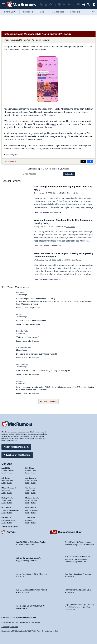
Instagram (13, 155)
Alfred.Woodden (24, 348)
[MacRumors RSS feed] (74, 4)
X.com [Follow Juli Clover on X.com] (9, 482)
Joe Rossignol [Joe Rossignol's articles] (31, 477)
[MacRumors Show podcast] (41, 4)
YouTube (11, 531)
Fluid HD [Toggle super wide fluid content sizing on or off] (40, 631)
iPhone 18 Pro (10, 12)
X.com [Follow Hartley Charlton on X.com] (9, 502)
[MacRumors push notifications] (69, 4)
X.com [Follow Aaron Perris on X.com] (33, 522)
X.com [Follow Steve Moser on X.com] (9, 522)
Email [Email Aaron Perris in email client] (28, 522)
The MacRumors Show (70, 531)
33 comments (11, 162)
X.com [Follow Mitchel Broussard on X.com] (9, 492)
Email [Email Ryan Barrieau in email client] (28, 512)
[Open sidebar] (94, 5)
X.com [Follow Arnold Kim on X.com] (9, 472)
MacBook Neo (58, 12)
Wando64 (20, 292)
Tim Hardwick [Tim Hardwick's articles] (31, 487)
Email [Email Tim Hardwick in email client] (28, 492)
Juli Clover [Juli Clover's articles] (6, 477)
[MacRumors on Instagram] (46, 4)
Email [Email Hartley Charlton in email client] (4, 502)
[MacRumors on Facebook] (51, 4)
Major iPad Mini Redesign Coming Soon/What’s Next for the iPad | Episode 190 (79, 606)
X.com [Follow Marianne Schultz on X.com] (33, 502)
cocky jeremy (22, 364)
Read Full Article (41, 212)
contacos (20, 381)
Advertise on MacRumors (17, 454)
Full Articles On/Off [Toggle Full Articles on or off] (23, 631)
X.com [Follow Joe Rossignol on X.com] (33, 482)
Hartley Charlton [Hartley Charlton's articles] (8, 497)
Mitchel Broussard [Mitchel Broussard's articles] (9, 487)
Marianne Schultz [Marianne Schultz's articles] (32, 497)
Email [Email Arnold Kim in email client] (4, 472)
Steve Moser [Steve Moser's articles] (6, 517)
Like (30, 308)
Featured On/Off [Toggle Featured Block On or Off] (8, 631)
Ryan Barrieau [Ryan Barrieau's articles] (31, 507)
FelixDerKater (22, 331)
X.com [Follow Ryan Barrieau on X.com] (33, 512)
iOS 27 (43, 12)
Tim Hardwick (44, 40)
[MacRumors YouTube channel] (64, 4)
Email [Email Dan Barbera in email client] (4, 512)
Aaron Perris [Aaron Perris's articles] (30, 517)
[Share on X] (83, 162)
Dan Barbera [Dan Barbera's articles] (6, 507)
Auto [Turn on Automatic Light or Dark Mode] (47, 631)
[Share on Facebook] (90, 162)
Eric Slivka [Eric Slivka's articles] (30, 467)
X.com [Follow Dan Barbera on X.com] (9, 512)
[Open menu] (3, 4)
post (54, 124)
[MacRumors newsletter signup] (78, 4)
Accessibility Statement (10, 627)
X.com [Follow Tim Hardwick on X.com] (33, 492)
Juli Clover (71, 227)
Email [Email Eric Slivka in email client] (28, 472)
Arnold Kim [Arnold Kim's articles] (6, 467)
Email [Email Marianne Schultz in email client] (28, 502)
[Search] (89, 5)
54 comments (55, 212)
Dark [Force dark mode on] (56, 631)
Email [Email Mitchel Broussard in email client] (4, 492)
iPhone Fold (28, 12)
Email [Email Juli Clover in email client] (4, 482)
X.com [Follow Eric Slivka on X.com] (33, 472)
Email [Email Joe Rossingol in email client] (28, 482)
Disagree (37, 308)
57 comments (55, 246)
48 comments (55, 279)
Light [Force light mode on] (52, 631)
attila (18, 314)
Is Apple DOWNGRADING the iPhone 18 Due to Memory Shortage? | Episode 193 (77, 558)
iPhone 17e (75, 12)
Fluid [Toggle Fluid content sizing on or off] (34, 631)
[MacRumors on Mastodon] (59, 4)
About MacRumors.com (16, 446)
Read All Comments (48, 402)
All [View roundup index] (94, 12)
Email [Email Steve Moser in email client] (4, 522)
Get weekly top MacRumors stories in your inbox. (48, 169)
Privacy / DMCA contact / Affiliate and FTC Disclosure (21, 622)
